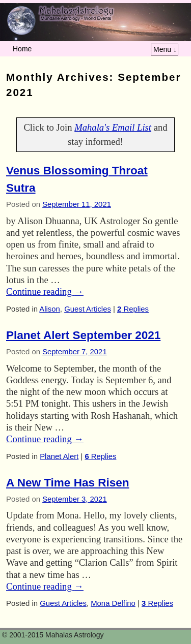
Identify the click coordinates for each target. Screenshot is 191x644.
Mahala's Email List (113, 127)
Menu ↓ (165, 49)
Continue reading (45, 292)
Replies (133, 309)
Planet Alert (59, 456)
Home (22, 49)
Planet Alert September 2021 (83, 335)
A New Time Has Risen (68, 483)
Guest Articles (88, 309)
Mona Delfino (113, 603)
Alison (50, 309)
